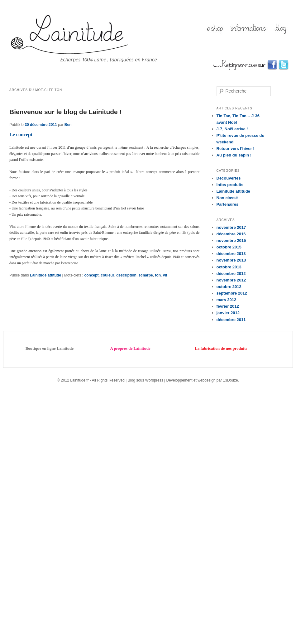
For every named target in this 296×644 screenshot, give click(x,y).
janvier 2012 (228, 313)
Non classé (227, 198)
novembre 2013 (231, 260)
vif (165, 275)
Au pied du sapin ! (234, 155)
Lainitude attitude (45, 275)
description (126, 275)
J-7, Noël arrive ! (232, 129)
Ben (68, 125)
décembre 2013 (231, 254)
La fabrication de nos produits (221, 348)
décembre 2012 (231, 274)
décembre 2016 (231, 234)
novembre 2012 (231, 280)
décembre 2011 (231, 320)
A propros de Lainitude (130, 348)
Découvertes (229, 178)
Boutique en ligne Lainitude (50, 348)
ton (158, 275)
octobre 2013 (229, 267)
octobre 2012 (229, 287)
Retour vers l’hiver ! (236, 149)
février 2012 (228, 306)
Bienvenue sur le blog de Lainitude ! (66, 112)
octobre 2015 (229, 247)
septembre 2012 (232, 293)
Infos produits (230, 185)
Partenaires (228, 204)
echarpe (146, 275)
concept (92, 275)
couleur (107, 275)
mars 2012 (227, 300)
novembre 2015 (231, 240)
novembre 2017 (231, 227)
